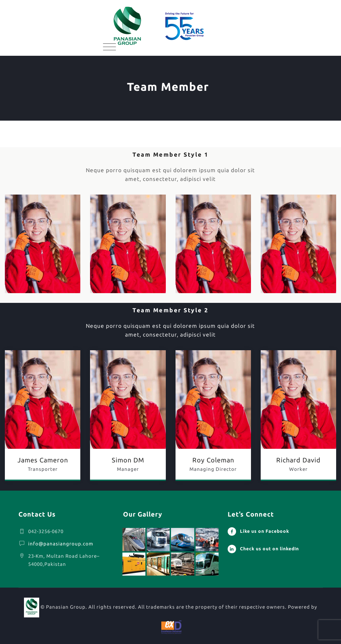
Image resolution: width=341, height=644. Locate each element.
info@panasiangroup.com (61, 544)
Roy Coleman (213, 460)
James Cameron (43, 460)
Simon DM (128, 460)
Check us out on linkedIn (269, 549)
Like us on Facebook (265, 531)
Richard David (298, 460)
